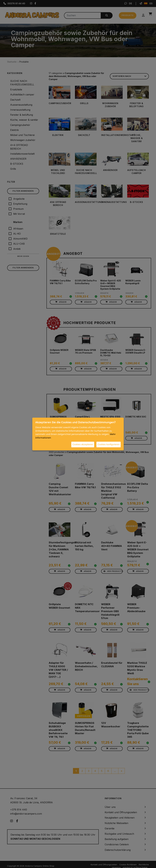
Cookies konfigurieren (109, 444)
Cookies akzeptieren (83, 444)
